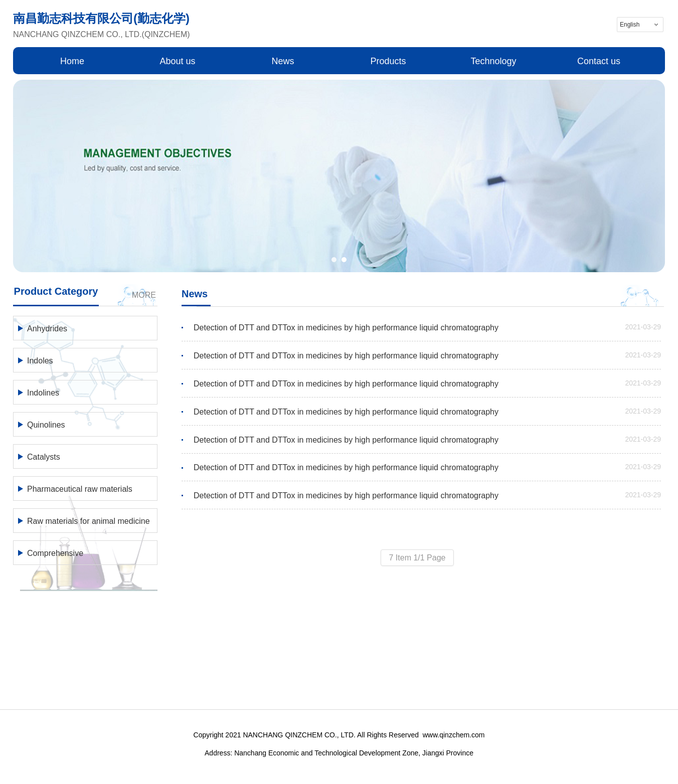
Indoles (40, 361)
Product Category (56, 291)
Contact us (599, 61)
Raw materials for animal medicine (89, 521)
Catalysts (44, 457)
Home (72, 61)
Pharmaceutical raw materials (80, 489)
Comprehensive (55, 553)
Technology (493, 61)
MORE (144, 295)
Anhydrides (47, 329)
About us (177, 61)
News (283, 61)
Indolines (43, 393)
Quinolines (46, 425)
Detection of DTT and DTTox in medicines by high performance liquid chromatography (346, 328)
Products (388, 61)
